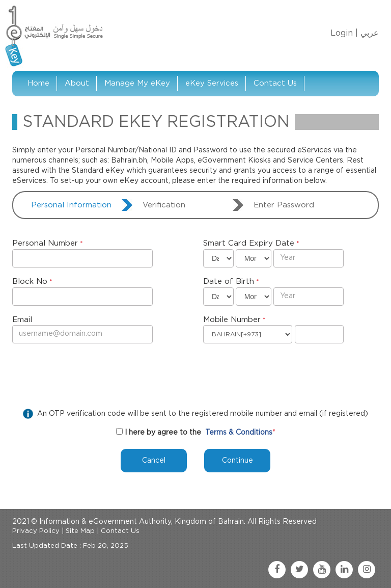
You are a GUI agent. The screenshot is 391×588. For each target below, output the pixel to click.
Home (38, 83)
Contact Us (275, 83)
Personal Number (45, 243)
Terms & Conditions (239, 433)
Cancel (154, 461)
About (77, 83)
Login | (344, 33)
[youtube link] (322, 570)
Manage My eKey (137, 83)
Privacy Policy (36, 531)
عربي (370, 33)
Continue (238, 461)
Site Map (80, 531)
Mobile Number (232, 320)
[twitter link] (299, 570)
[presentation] (90, 373)
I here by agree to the (163, 433)
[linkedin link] (344, 570)
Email (22, 320)
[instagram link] (367, 570)
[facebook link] (277, 570)
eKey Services (212, 83)
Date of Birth (229, 282)
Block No (30, 282)
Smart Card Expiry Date (249, 243)
